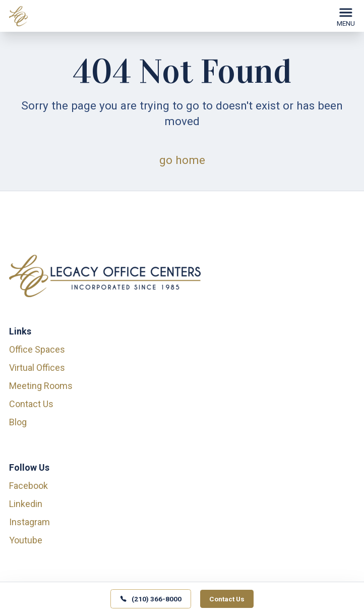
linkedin (26, 504)
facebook (28, 486)
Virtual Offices (37, 368)
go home (182, 160)
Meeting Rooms (41, 386)
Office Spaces (37, 349)
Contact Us (31, 404)
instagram (29, 522)
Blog (18, 422)
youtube (26, 540)
